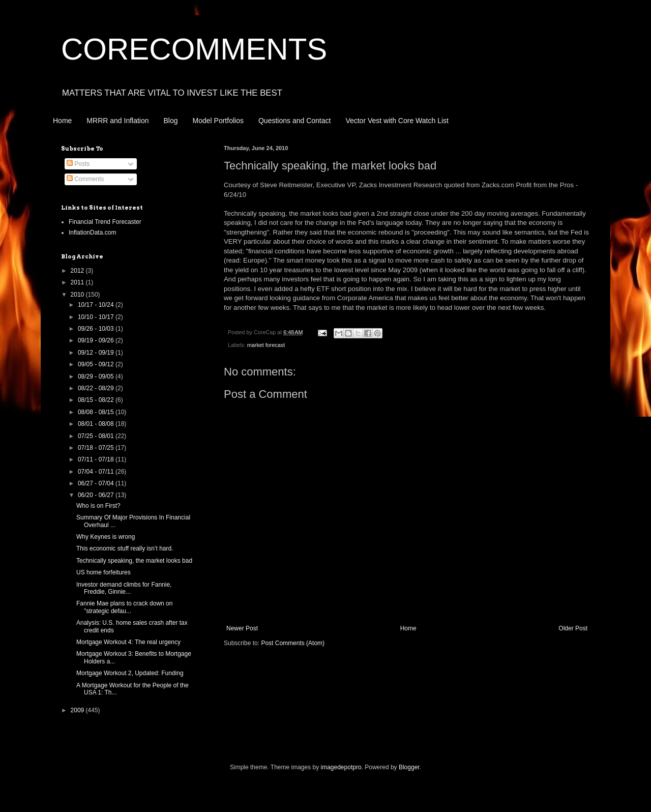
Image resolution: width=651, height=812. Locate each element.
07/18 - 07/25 (97, 448)
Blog (171, 121)
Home (62, 121)
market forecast (266, 345)
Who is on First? (98, 506)
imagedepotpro (341, 767)
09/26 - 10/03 (97, 329)
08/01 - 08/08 (97, 424)
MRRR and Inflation (117, 121)
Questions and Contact (294, 121)
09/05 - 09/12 (97, 364)
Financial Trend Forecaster (105, 222)
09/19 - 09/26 (97, 340)
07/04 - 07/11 (97, 472)
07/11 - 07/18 (97, 459)
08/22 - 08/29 (97, 388)
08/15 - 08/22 (97, 400)
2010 (78, 295)
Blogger (409, 767)
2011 (78, 282)
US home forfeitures (103, 572)
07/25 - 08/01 (97, 436)
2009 (78, 710)
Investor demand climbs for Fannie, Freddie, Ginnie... (124, 588)
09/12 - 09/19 (97, 353)
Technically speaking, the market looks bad (134, 561)
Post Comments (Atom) (293, 643)
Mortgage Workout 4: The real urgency (128, 642)
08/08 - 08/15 (97, 412)
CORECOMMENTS (194, 49)
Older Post (573, 628)
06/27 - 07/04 (97, 483)
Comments (85, 179)
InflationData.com (92, 233)
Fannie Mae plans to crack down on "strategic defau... (124, 607)
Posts (78, 164)
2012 (78, 271)
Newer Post (242, 628)
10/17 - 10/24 (97, 305)
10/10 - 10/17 (97, 317)
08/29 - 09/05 (97, 376)
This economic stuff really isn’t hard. (125, 548)
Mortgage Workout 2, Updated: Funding (130, 673)
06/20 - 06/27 (97, 495)
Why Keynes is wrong (106, 537)
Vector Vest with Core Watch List (397, 121)
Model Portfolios (218, 121)
